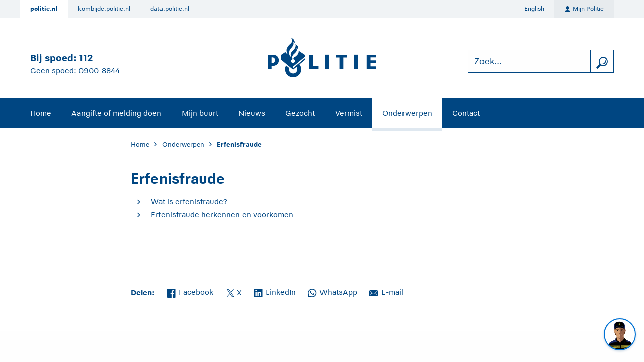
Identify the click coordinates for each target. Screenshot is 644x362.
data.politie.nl (170, 9)
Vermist (349, 113)
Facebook (190, 291)
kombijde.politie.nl (104, 9)
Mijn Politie (584, 9)
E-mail (386, 291)
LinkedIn (275, 291)
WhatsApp (333, 291)
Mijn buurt (200, 113)
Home (41, 113)
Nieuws (252, 113)
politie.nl (44, 9)
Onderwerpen (407, 113)
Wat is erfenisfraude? (189, 201)
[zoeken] (602, 62)
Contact (466, 113)
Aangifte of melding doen (116, 113)
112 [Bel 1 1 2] (86, 58)
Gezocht (300, 113)
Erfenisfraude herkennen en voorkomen (222, 214)
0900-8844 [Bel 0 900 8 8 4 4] (99, 71)
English (534, 9)
